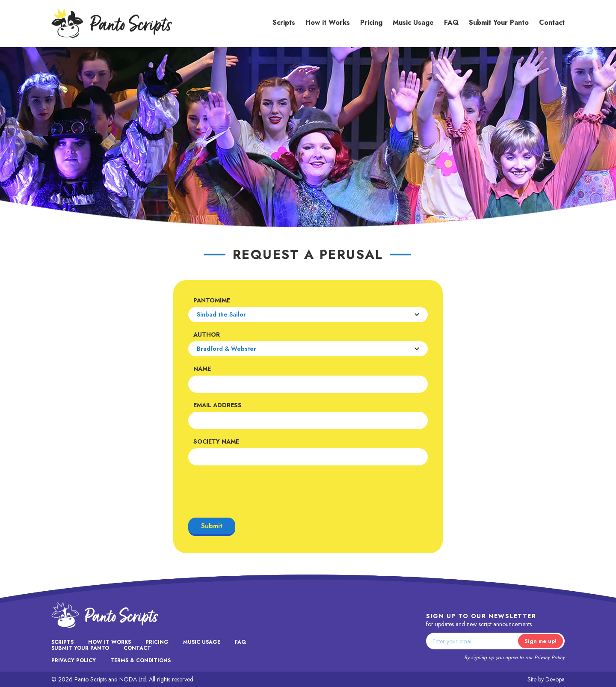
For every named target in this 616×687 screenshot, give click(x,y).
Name (202, 369)
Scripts (284, 22)
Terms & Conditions (141, 660)
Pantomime (212, 300)
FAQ (451, 22)
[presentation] (253, 492)
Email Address (218, 405)
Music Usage (413, 22)
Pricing (371, 22)
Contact (552, 22)
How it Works (328, 22)
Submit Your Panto (499, 22)
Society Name (216, 441)
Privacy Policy (549, 657)
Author (207, 335)
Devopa (555, 679)
